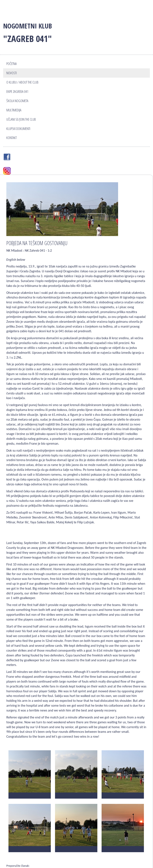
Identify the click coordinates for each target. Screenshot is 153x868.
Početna (12, 64)
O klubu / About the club (22, 82)
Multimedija (14, 110)
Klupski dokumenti (18, 129)
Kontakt (12, 138)
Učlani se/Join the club (21, 119)
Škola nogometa (17, 101)
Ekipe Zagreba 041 (17, 91)
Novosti (12, 73)
